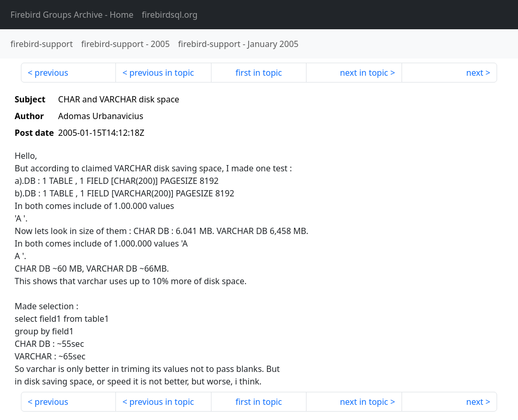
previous (51, 73)
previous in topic (162, 73)
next (475, 73)
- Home (72, 15)
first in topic (259, 73)
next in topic (364, 73)
